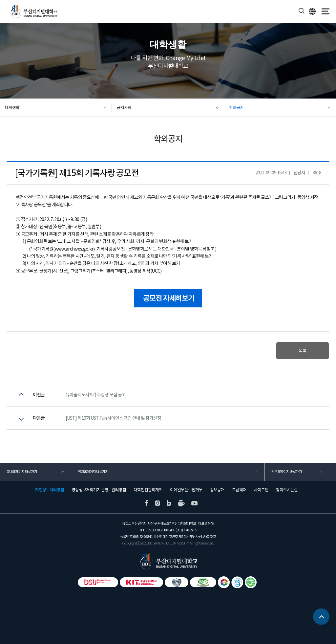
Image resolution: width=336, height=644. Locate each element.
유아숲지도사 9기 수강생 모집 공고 (96, 395)
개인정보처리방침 (50, 490)
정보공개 (217, 490)
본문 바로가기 (0, 0)
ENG (313, 11)
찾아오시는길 (287, 490)
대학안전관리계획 (148, 490)
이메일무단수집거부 (186, 490)
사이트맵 (261, 490)
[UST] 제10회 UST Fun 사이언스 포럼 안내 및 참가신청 (113, 418)
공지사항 (124, 108)
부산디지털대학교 (34, 12)
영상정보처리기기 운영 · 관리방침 (99, 490)
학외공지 (236, 108)
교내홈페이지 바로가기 (22, 472)
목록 (303, 351)
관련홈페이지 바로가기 (286, 472)
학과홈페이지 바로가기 (93, 472)
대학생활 (12, 108)
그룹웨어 (239, 490)
